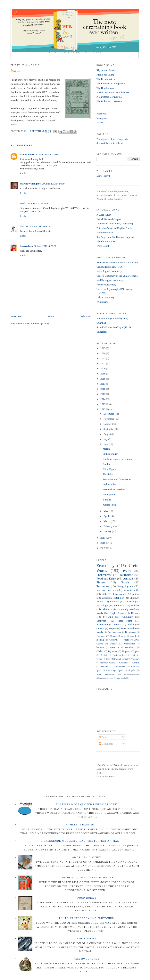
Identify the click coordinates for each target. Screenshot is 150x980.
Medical (106, 598)
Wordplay (135, 659)
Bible (104, 594)
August (108, 434)
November (109, 419)
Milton (106, 609)
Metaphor (115, 647)
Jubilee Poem (110, 505)
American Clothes (87, 857)
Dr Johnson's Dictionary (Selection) (115, 224)
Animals (128, 578)
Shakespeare (104, 575)
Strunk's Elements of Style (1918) (114, 327)
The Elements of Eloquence (111, 83)
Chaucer (130, 602)
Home (51, 316)
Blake (99, 674)
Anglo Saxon (117, 613)
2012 (103, 409)
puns (137, 651)
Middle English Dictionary (110, 280)
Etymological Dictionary (109, 271)
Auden (100, 602)
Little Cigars (109, 469)
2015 (103, 394)
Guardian (101, 323)
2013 (103, 404)
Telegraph (102, 332)
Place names (120, 594)
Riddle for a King (105, 75)
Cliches (100, 651)
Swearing (108, 617)
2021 (103, 363)
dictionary (119, 605)
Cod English (87, 938)
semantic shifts (132, 590)
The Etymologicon (106, 79)
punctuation (102, 624)
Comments (106, 744)
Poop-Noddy (87, 898)
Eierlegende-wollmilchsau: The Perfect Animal (80, 841)
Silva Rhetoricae (105, 233)
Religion (120, 598)
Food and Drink (106, 578)
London (130, 624)
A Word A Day (104, 215)
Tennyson (101, 621)
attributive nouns (125, 674)
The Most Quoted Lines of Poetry (87, 877)
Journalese (126, 575)
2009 (103, 548)
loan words (121, 678)
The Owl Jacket (87, 959)
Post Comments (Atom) (37, 324)
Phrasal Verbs (121, 659)
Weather (114, 644)
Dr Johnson (131, 632)
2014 (103, 399)
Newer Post (16, 316)
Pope (123, 628)
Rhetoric (114, 602)
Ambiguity (127, 617)
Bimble (106, 464)
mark (23, 203)
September (109, 429)
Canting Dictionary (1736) (110, 267)
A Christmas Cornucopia (109, 97)
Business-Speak (120, 655)
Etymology (105, 566)
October (108, 424)
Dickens (135, 613)
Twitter (100, 122)
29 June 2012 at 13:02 (47, 154)
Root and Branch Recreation (117, 459)
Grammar (101, 636)
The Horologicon (105, 88)
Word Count (103, 246)
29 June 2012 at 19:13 (38, 203)
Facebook (101, 114)
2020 (103, 369)
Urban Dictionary (105, 297)
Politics (136, 594)
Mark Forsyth (103, 176)
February (108, 526)
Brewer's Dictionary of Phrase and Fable (117, 262)
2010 (103, 543)
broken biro (26, 246)
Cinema (100, 628)
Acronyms (114, 640)
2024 (103, 353)
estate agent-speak (115, 670)
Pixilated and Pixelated (114, 489)
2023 (103, 358)
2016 (103, 389)
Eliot (132, 598)
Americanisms (114, 632)
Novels (125, 582)
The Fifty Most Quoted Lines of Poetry (87, 804)
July (106, 439)
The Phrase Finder (106, 241)
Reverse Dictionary (106, 285)
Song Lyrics (125, 586)
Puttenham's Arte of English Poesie (114, 228)
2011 (103, 538)
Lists (108, 659)
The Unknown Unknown (109, 101)
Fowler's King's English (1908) (112, 318)
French (118, 624)
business (100, 647)
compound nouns (106, 678)
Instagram (102, 118)
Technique (103, 586)
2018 (103, 379)
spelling (100, 640)
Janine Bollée (27, 154)
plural (133, 636)
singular (132, 670)
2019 (103, 374)
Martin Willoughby (30, 184)
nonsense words (107, 663)
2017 (103, 384)
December (109, 414)
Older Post (85, 316)
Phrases (101, 582)
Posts (103, 737)
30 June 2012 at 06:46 (40, 226)
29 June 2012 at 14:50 (53, 184)
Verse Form (125, 621)
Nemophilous (110, 494)
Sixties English (110, 454)
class (137, 674)
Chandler (124, 663)
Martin (24, 226)
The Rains (108, 474)
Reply (23, 173)
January (108, 531)
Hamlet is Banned (80, 825)
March (107, 521)
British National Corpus (109, 219)
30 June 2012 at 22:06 (45, 246)
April (107, 516)
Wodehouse (129, 644)
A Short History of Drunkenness (113, 92)
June (106, 444)
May (106, 511)
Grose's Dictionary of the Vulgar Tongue (117, 276)
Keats (126, 640)
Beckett (104, 655)
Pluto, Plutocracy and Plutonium (87, 918)
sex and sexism (106, 590)
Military (135, 605)
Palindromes (120, 667)
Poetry (127, 571)
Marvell (104, 667)
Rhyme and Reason (106, 70)
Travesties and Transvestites (117, 479)
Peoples (112, 628)
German (136, 663)
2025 (103, 348)
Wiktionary (102, 302)
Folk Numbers (110, 484)
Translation (130, 647)
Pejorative (113, 651)
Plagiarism (109, 674)
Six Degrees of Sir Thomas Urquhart (115, 237)
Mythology (102, 605)
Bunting (107, 500)
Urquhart (126, 651)
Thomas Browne (118, 636)
